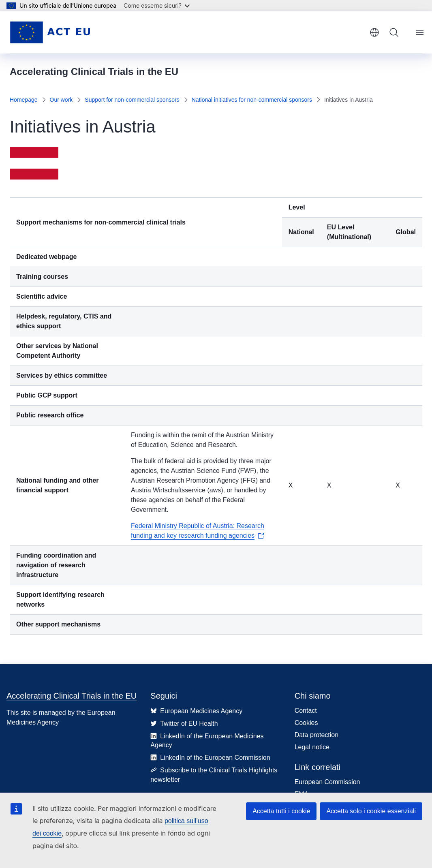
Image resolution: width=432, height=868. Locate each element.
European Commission (327, 782)
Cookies (306, 723)
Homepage (24, 100)
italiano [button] (374, 32)
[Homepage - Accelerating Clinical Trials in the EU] (50, 32)
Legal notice (312, 747)
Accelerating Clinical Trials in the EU (72, 696)
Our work (61, 100)
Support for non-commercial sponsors (132, 100)
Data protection (317, 735)
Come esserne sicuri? (157, 5)
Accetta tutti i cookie (281, 811)
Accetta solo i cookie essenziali (371, 811)
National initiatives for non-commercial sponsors (252, 100)
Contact (306, 711)
